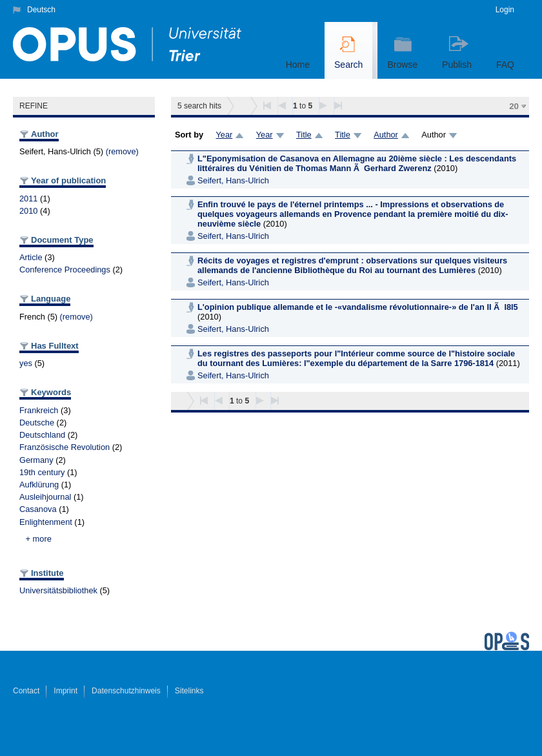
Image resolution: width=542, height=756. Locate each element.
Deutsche (37, 423)
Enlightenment (46, 522)
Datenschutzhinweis (126, 691)
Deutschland (42, 435)
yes (26, 363)
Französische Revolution (65, 447)
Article (31, 257)
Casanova (38, 509)
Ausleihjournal (45, 497)
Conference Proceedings (65, 270)
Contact (26, 691)
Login (505, 10)
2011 (28, 199)
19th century (42, 472)
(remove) (122, 151)
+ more (39, 539)
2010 (28, 211)
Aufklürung (39, 485)
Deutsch (41, 10)
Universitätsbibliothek (58, 590)
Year (224, 135)
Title (304, 135)
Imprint (65, 691)
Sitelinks (189, 691)
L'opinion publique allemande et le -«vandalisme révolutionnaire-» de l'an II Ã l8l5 (358, 307)
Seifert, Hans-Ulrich (233, 180)
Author (386, 135)
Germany (36, 460)
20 (514, 106)
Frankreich (39, 410)
